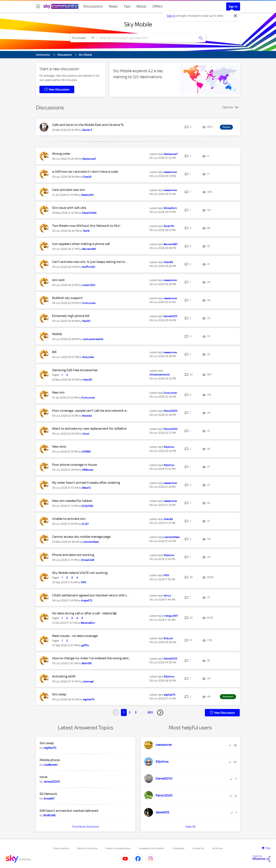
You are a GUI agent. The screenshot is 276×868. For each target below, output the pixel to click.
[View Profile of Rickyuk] (168, 638)
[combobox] (146, 38)
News (113, 6)
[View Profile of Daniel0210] (170, 316)
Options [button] (228, 107)
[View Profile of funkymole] (89, 303)
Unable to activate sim (69, 519)
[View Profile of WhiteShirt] (170, 208)
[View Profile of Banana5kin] (88, 623)
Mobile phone (50, 760)
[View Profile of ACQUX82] (87, 506)
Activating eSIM (64, 676)
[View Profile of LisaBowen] (51, 765)
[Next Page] (160, 713)
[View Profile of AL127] (85, 524)
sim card (58, 280)
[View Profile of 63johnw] (169, 447)
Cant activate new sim (68, 190)
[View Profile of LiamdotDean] (91, 542)
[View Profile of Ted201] (86, 321)
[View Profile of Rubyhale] (88, 357)
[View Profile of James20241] (52, 782)
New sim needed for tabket (72, 501)
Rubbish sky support (68, 298)
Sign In (233, 7)
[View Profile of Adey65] (87, 380)
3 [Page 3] (136, 712)
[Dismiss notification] (236, 16)
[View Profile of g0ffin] (85, 645)
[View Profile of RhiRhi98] (49, 815)
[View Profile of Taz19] (86, 231)
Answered (228, 697)
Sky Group (217, 848)
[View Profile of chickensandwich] (160, 375)
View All (190, 827)
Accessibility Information (152, 848)
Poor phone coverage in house (74, 465)
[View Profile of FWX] (84, 582)
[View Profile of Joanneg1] (88, 682)
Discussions (93, 6)
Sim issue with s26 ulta (69, 208)
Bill (54, 352)
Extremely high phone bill (71, 316)
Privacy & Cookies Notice (118, 848)
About (141, 6)
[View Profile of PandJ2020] (171, 411)
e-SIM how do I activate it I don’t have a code (85, 172)
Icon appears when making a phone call (81, 244)
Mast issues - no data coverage (75, 636)
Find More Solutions (86, 827)
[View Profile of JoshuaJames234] (93, 339)
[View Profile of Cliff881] (86, 452)
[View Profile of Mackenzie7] (89, 159)
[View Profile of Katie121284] (89, 213)
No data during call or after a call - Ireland (83, 613)
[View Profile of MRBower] (88, 470)
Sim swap (59, 694)
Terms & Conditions (87, 848)
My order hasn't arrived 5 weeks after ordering (86, 483)
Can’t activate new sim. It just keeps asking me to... (90, 262)
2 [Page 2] (130, 712)
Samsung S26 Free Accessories (75, 370)
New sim (58, 392)
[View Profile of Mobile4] (87, 416)
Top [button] (268, 848)
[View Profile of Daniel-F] (87, 130)
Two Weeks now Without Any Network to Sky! (86, 226)
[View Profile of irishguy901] (171, 616)
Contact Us (198, 848)
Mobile (57, 334)
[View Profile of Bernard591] (89, 249)
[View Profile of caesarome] (170, 172)
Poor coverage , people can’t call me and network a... (90, 411)
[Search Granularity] (84, 38)
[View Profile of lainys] (167, 596)
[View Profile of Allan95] (168, 262)
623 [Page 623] (150, 712)
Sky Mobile (138, 24)
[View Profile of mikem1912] (89, 285)
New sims (59, 447)
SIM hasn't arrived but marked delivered (69, 811)
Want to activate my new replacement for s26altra (89, 429)
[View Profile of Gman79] (169, 226)
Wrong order (61, 154)
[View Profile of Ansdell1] (49, 798)
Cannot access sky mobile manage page (81, 537)
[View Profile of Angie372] (87, 601)
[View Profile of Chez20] (87, 177)
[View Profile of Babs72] (87, 488)
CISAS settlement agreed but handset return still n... (90, 595)
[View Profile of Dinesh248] (88, 560)
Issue (43, 777)
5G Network (48, 794)
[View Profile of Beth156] (87, 663)
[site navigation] (38, 6)
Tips (127, 6)
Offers (157, 6)
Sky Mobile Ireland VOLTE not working (80, 573)
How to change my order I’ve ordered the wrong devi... (91, 658)
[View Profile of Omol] (86, 434)
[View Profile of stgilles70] (89, 699)
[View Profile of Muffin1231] (89, 267)
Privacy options (61, 848)
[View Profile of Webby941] (87, 195)
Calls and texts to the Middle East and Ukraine (86, 125)
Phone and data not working (73, 555)
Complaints (178, 848)
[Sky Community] (61, 6)
